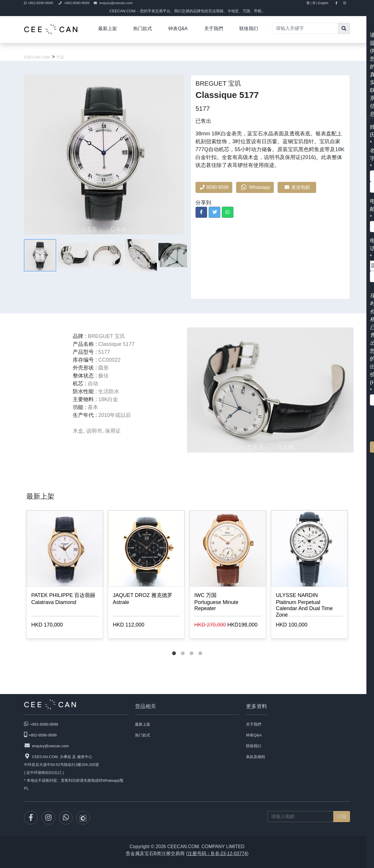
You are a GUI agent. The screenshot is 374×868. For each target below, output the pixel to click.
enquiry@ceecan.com (113, 3)
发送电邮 (297, 187)
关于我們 (214, 29)
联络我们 (249, 29)
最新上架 (108, 29)
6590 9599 (214, 187)
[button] (201, 212)
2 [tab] (183, 648)
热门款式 (143, 29)
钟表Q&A (178, 29)
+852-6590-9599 (39, 3)
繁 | (309, 3)
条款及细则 (256, 757)
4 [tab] (200, 648)
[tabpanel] (65, 575)
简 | (315, 3)
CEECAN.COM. (38, 57)
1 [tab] (174, 648)
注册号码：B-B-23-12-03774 (217, 854)
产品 (60, 57)
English (326, 3)
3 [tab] (191, 648)
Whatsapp (255, 187)
